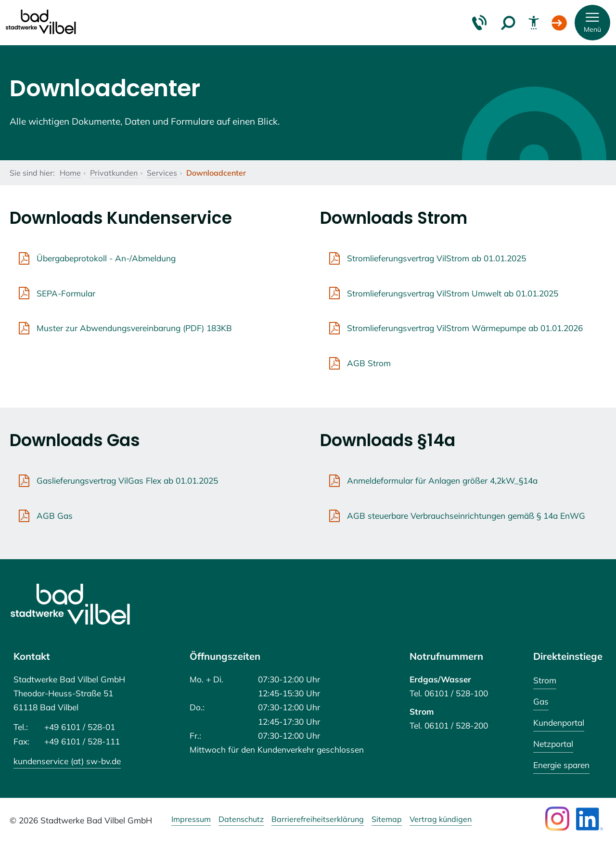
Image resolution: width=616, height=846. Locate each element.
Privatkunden (114, 173)
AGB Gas (55, 516)
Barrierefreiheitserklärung (318, 820)
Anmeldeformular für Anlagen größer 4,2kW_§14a (442, 481)
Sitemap (387, 820)
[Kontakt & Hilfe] (479, 23)
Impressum (191, 820)
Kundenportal (559, 723)
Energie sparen (561, 765)
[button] (592, 23)
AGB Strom (369, 363)
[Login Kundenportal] (559, 23)
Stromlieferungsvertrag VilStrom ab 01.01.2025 (436, 258)
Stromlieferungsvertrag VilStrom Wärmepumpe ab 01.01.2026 (465, 328)
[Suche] (508, 23)
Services (162, 173)
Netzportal (553, 744)
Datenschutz (241, 820)
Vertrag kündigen (441, 820)
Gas (541, 701)
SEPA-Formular (66, 293)
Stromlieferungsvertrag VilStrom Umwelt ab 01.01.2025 (453, 293)
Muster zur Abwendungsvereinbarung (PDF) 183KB (134, 328)
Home (70, 173)
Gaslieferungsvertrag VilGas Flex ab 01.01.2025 (127, 481)
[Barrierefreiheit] (534, 23)
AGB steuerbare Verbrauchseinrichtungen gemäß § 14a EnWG (466, 516)
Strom (545, 680)
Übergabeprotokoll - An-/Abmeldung (106, 258)
